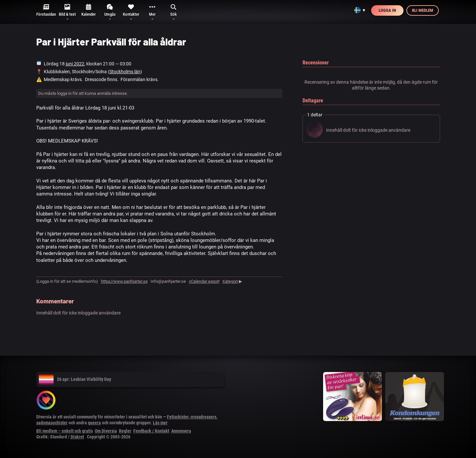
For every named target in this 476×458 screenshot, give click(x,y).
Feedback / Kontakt (151, 431)
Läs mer (160, 423)
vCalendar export (204, 281)
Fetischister (178, 417)
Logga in (387, 10)
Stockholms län (125, 72)
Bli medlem (423, 10)
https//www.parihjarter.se (124, 281)
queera (94, 423)
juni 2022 (75, 64)
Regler (125, 431)
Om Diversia (106, 431)
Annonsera (181, 431)
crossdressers (203, 417)
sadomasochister (52, 423)
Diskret (77, 437)
